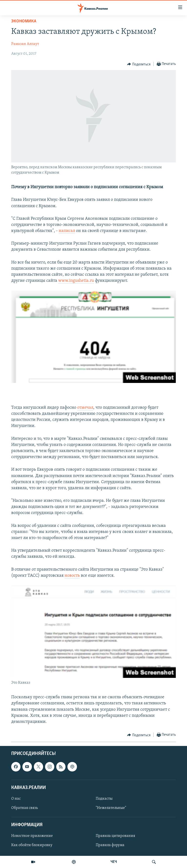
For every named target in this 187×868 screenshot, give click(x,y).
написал (67, 231)
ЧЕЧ (114, 862)
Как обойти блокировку (32, 845)
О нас (16, 799)
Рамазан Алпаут (25, 44)
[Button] (139, 64)
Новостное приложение (32, 836)
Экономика (24, 21)
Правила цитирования (115, 836)
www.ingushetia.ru (76, 281)
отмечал (85, 408)
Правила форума (110, 845)
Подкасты (104, 799)
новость (72, 576)
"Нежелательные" (111, 808)
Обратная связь (24, 808)
